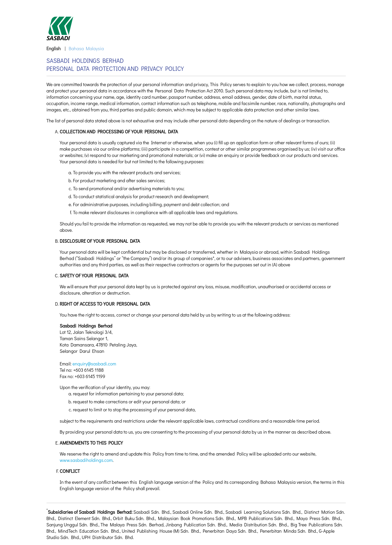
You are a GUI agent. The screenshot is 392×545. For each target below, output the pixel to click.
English (54, 48)
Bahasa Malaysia (86, 48)
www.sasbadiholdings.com (86, 460)
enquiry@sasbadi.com (94, 364)
